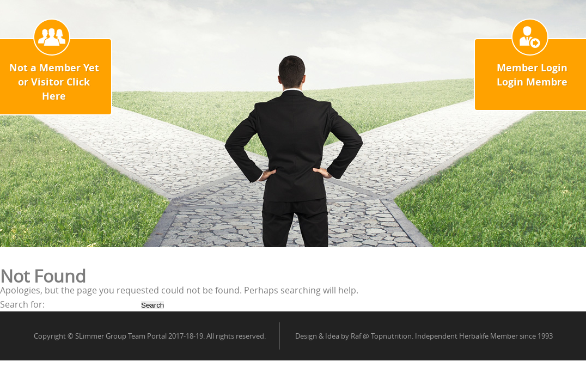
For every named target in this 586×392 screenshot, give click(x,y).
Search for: (22, 304)
